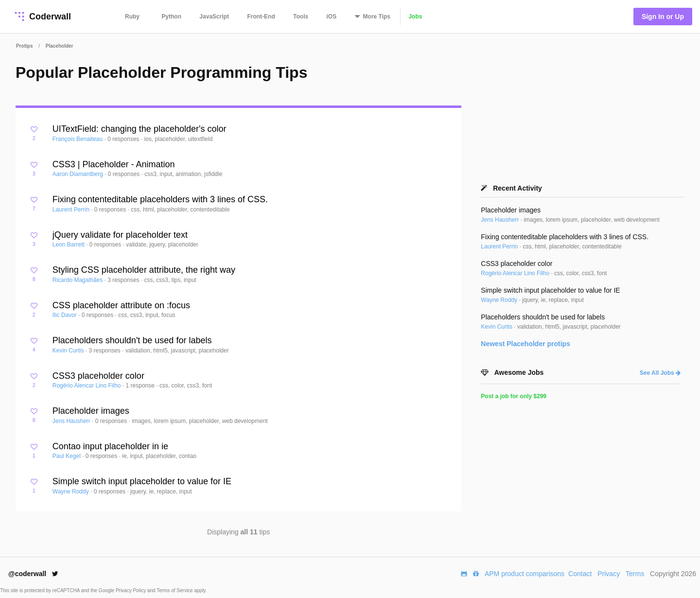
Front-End (261, 17)
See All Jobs (660, 373)
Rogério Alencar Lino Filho (87, 386)
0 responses (124, 139)
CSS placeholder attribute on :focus (121, 305)
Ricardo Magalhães (79, 280)
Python (171, 17)
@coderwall (33, 574)
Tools (301, 17)
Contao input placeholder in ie (110, 446)
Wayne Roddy (71, 492)
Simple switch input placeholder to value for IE (142, 481)
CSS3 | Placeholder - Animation (114, 164)
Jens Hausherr (72, 421)
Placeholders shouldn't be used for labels (132, 340)
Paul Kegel (67, 456)
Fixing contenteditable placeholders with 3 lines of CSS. (160, 199)
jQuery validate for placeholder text (120, 235)
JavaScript (214, 17)
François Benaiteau (79, 139)
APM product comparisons (525, 574)
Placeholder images (91, 411)
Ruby (132, 17)
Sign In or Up (663, 17)
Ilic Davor (65, 315)
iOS (332, 17)
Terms (635, 574)
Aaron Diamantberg (79, 174)
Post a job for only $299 (514, 396)
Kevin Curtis (69, 351)
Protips (24, 46)
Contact (580, 574)
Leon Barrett (69, 245)
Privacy (609, 574)
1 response (141, 386)
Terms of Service (175, 590)
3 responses (124, 280)
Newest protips (525, 344)
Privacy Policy (131, 590)
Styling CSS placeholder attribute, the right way (144, 270)
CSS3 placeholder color (98, 376)
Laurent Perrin (72, 210)
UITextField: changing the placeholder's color (140, 129)
